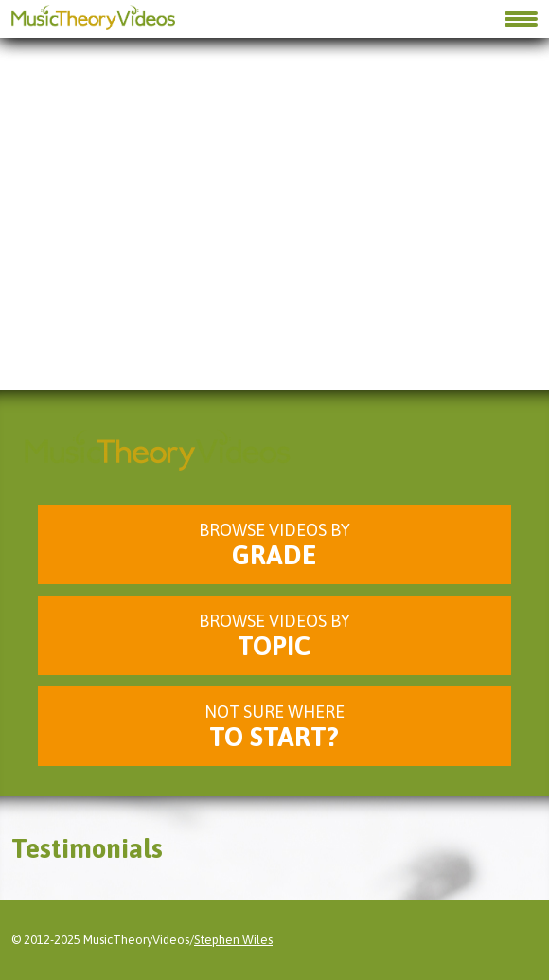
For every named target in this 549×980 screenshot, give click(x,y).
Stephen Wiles (233, 940)
